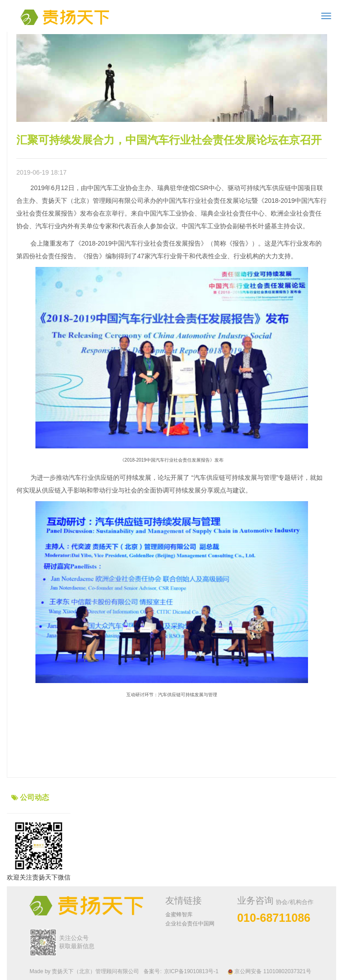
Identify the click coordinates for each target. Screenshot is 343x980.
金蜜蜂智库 (179, 915)
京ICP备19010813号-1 (191, 971)
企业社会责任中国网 (190, 924)
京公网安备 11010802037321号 (269, 971)
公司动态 (35, 797)
